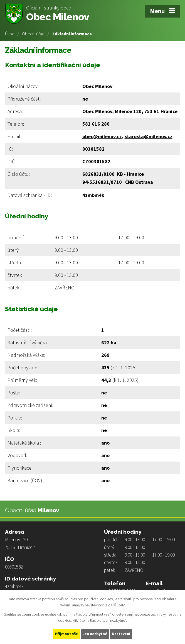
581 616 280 (96, 124)
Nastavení (121, 634)
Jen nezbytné (95, 634)
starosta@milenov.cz (149, 136)
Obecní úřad (33, 34)
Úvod (10, 34)
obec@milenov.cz (102, 136)
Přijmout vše (66, 634)
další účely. (117, 605)
